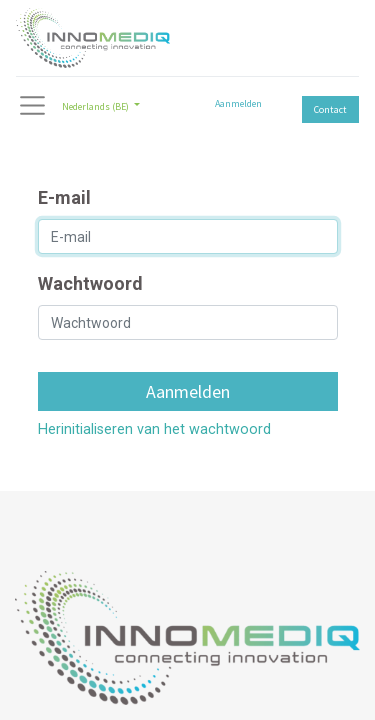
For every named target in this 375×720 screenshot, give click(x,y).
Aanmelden (238, 103)
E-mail (64, 197)
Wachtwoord (90, 283)
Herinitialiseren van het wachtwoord (154, 429)
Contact (330, 109)
